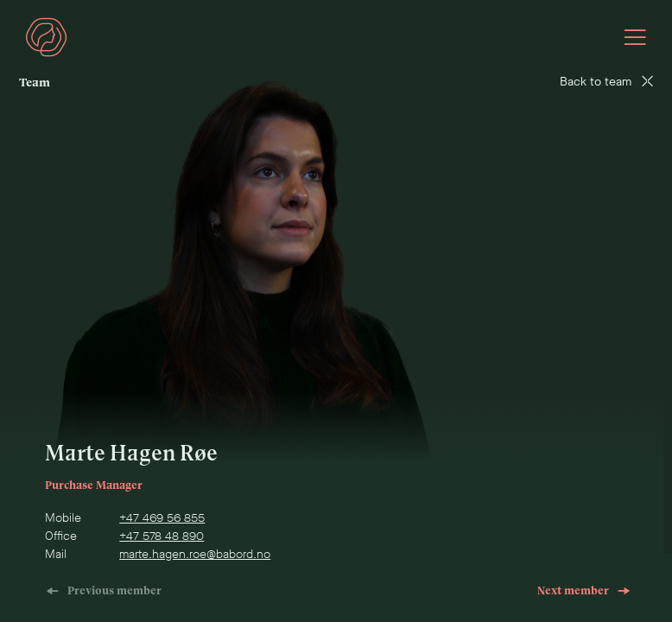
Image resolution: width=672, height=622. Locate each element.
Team (35, 83)
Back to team (606, 82)
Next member (584, 590)
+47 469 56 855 (162, 518)
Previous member (104, 590)
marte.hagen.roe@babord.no (195, 554)
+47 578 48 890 (162, 536)
